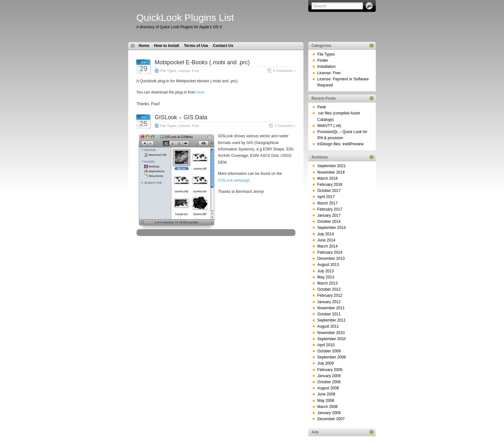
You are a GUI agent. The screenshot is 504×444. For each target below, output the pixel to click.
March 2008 (327, 407)
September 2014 (332, 228)
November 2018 (331, 172)
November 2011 (331, 308)
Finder (323, 60)
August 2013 (328, 265)
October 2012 (329, 289)
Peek (322, 107)
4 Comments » (284, 71)
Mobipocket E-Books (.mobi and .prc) (202, 62)
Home (144, 46)
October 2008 (329, 382)
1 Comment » (285, 126)
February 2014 (330, 252)
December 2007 (331, 419)
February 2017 (330, 209)
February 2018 (330, 185)
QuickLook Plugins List (185, 18)
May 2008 (326, 401)
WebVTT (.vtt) (329, 126)
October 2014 (329, 222)
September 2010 (332, 339)
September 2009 (332, 357)
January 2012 (329, 302)
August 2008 (328, 388)
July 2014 (325, 234)
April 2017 (326, 197)
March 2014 (327, 246)
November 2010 (331, 333)
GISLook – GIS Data (181, 117)
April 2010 (326, 345)
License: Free (189, 71)
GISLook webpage (234, 180)
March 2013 (327, 283)
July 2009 (325, 363)
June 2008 (326, 394)
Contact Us (223, 46)
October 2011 (329, 314)
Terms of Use (196, 46)
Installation (326, 67)
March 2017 (327, 203)
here (201, 92)
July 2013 (325, 271)
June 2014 (326, 240)
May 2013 (326, 277)
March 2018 (327, 178)
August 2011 (328, 326)
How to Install (166, 46)
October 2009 (329, 351)
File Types (168, 71)
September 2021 (332, 166)
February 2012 (330, 295)
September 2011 (332, 320)
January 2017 (329, 215)
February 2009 (330, 370)
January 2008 (329, 413)
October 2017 (329, 191)
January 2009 (329, 376)
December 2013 (331, 258)
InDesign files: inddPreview (340, 144)
